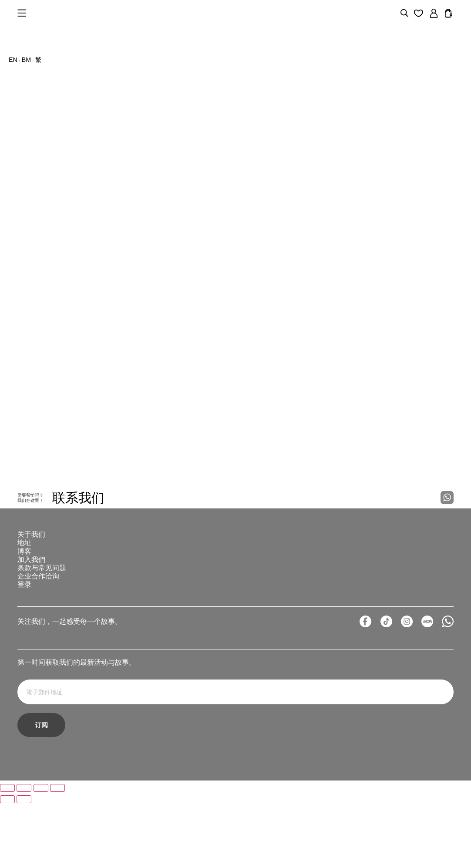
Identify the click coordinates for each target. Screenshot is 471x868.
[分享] (41, 853)
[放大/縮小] (7, 853)
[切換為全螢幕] (24, 853)
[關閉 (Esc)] (57, 853)
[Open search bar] (404, 13)
